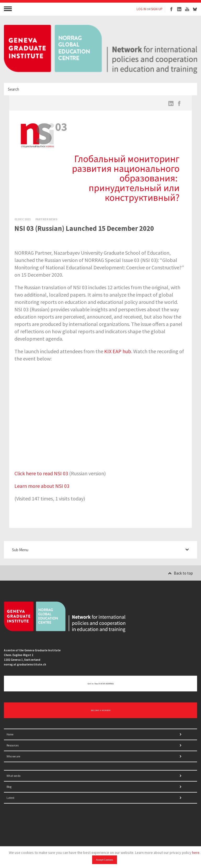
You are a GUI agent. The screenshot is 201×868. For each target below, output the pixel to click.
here (196, 853)
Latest (10, 798)
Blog (9, 787)
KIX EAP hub (118, 351)
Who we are (13, 756)
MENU (8, 9)
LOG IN (141, 9)
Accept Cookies (105, 860)
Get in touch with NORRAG (101, 684)
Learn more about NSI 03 (42, 486)
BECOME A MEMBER (101, 710)
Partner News (46, 219)
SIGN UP (157, 9)
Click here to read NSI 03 (41, 473)
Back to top (180, 573)
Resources (13, 745)
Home (10, 734)
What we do (13, 776)
